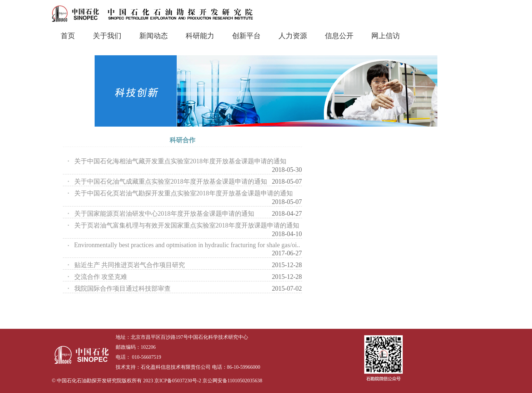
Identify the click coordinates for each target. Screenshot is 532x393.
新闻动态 (154, 36)
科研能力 (200, 36)
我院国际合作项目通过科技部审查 (122, 289)
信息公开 (339, 36)
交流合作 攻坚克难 (101, 277)
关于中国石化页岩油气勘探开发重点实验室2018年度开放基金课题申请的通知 (184, 193)
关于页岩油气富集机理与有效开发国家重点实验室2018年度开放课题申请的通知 (187, 225)
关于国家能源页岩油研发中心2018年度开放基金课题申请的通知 (164, 214)
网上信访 (386, 36)
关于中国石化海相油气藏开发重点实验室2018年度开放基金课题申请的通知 (180, 161)
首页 (68, 36)
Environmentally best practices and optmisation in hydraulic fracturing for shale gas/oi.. (187, 245)
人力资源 (293, 36)
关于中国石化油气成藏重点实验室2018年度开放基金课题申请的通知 (171, 182)
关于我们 (107, 36)
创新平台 (246, 36)
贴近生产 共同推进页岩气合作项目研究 (130, 265)
